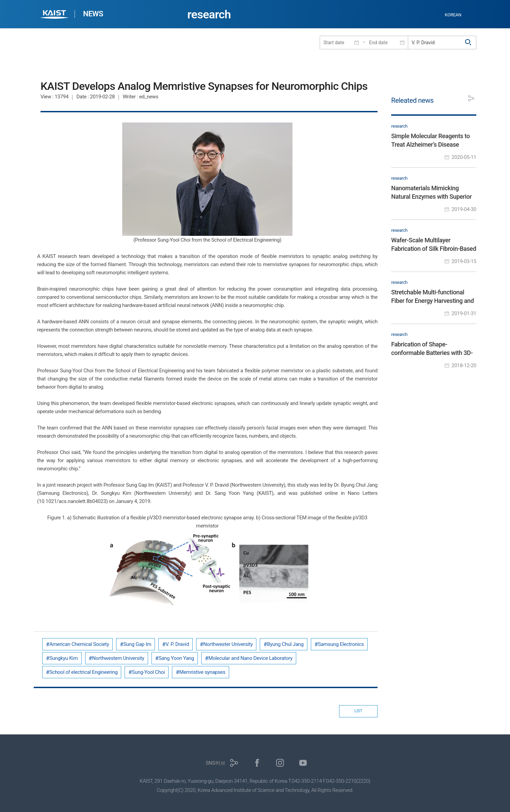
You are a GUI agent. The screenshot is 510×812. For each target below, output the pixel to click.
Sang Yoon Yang (176, 658)
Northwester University (228, 644)
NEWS (93, 14)
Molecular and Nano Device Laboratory (250, 658)
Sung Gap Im (137, 644)
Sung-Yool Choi (148, 672)
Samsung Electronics (341, 644)
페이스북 (257, 763)
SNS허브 (215, 763)
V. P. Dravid (177, 644)
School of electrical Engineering (83, 672)
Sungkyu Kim (64, 658)
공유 (471, 98)
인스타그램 (280, 763)
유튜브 (303, 763)
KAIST (55, 15)
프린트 (456, 98)
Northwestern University (118, 658)
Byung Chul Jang (285, 644)
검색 (468, 43)
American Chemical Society (79, 644)
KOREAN (453, 15)
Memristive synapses (202, 672)
